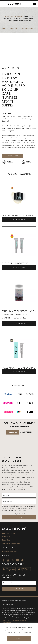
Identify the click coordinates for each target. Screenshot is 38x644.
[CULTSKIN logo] (14, 4)
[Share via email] (18, 79)
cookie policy (12, 632)
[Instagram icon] (8, 570)
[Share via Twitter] (13, 79)
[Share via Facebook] (8, 79)
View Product (19, 229)
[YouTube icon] (17, 570)
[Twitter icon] (13, 570)
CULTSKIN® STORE (17, 17)
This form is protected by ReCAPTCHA (13, 524)
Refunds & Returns (8, 543)
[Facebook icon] (3, 570)
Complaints (6, 550)
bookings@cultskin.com (9, 562)
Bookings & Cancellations (11, 553)
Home (7, 17)
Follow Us (13, 442)
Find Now (19, 599)
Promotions (6, 547)
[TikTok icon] (22, 570)
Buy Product (12, 166)
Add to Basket (9, 29)
